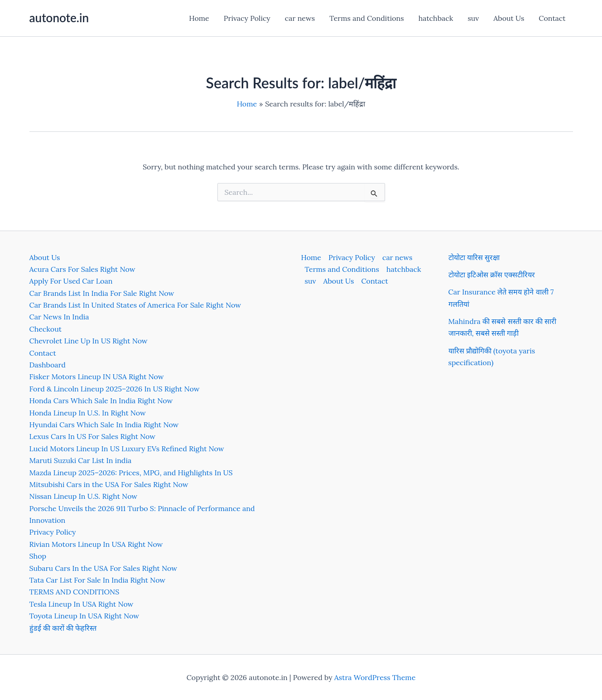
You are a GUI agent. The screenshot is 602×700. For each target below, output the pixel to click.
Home (199, 18)
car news (300, 18)
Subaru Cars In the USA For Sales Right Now (104, 568)
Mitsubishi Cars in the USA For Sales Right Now (109, 484)
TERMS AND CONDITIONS (75, 592)
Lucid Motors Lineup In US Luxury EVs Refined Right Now (127, 449)
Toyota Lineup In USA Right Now (84, 616)
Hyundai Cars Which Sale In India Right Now (104, 425)
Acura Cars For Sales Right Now (82, 269)
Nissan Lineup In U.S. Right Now (84, 496)
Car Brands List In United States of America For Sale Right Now (135, 305)
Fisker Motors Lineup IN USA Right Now (97, 377)
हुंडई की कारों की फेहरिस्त (63, 628)
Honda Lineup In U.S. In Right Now (88, 413)
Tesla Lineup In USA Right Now (82, 604)
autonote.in (59, 18)
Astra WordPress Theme (375, 677)
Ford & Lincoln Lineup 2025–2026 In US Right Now (115, 389)
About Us (509, 18)
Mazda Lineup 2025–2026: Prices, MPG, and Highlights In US (131, 473)
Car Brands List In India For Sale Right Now (102, 293)
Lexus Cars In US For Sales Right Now (93, 436)
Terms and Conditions (366, 18)
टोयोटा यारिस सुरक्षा (474, 257)
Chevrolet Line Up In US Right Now (89, 341)
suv (473, 18)
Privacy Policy (247, 18)
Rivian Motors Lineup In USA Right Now (96, 544)
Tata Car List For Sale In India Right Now (98, 580)
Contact (552, 18)
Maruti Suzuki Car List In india (81, 460)
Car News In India (59, 317)
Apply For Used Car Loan (71, 281)
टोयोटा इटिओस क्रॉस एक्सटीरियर (492, 275)
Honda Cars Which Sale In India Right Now (101, 401)
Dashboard (48, 365)
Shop (38, 556)
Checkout (46, 329)
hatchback (436, 18)
